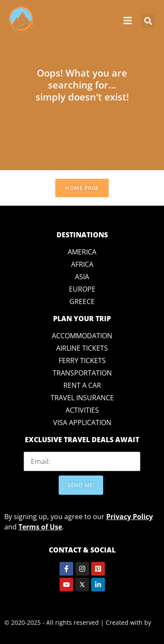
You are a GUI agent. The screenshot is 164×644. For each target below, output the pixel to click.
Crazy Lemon (23, 633)
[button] (148, 21)
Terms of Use (40, 527)
